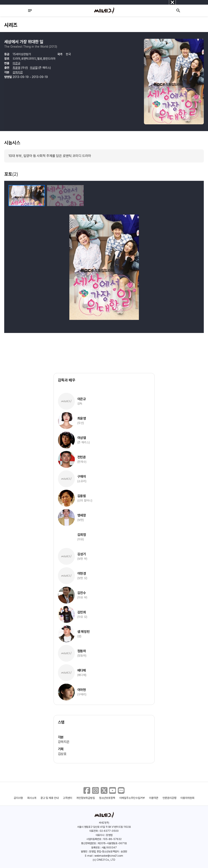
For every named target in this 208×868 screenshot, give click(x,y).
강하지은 (18, 72)
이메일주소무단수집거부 (132, 798)
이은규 (16, 63)
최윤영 (16, 68)
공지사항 (18, 798)
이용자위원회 (187, 798)
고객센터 (67, 798)
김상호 (62, 754)
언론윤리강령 (169, 798)
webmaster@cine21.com (109, 856)
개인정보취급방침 (86, 798)
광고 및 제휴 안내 (50, 798)
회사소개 (32, 798)
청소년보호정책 (107, 798)
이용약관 (154, 798)
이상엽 (34, 68)
